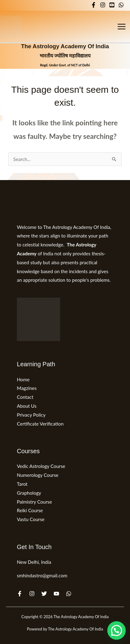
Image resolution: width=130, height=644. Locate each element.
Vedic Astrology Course (41, 466)
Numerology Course (38, 475)
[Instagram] (103, 5)
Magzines (27, 388)
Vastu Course (31, 519)
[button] (117, 630)
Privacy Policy (31, 415)
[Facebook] (94, 5)
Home (23, 379)
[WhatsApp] (121, 5)
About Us (27, 406)
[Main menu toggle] (122, 26)
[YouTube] (112, 5)
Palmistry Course (34, 502)
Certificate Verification (40, 424)
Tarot (22, 484)
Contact (25, 397)
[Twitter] (44, 594)
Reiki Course (30, 510)
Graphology (29, 493)
